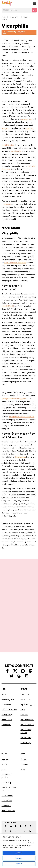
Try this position (19, 619)
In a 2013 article (8, 145)
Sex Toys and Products (7, 760)
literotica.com (20, 457)
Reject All (19, 864)
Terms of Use (7, 704)
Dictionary (25, 679)
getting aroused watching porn (14, 398)
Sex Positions (26, 684)
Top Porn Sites (26, 722)
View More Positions (19, 628)
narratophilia (16, 151)
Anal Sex (5, 744)
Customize (19, 858)
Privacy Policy (7, 699)
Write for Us (6, 709)
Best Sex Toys (26, 727)
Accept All (19, 853)
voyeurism (7, 204)
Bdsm (25, 17)
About (4, 679)
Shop (23, 754)
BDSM (4, 749)
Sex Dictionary (14, 17)
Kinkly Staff (21, 32)
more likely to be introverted (15, 262)
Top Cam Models (27, 704)
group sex (29, 128)
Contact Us (25, 749)
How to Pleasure (8, 795)
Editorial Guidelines (9, 694)
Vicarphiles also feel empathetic (22, 416)
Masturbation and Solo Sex (9, 774)
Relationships (7, 785)
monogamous (27, 119)
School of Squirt (8, 306)
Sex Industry (6, 767)
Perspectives (6, 790)
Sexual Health (7, 780)
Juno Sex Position (19, 612)
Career (23, 744)
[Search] (34, 10)
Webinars (24, 699)
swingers (5, 128)
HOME (3, 17)
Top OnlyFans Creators (26, 716)
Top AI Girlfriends (27, 709)
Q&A (23, 694)
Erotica (4, 754)
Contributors (6, 689)
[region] (19, 851)
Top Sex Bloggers (28, 689)
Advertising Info (8, 684)
